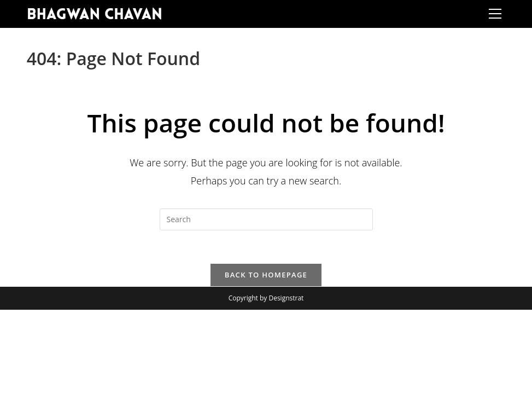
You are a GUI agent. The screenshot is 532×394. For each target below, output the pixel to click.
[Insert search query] (266, 219)
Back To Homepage (266, 275)
